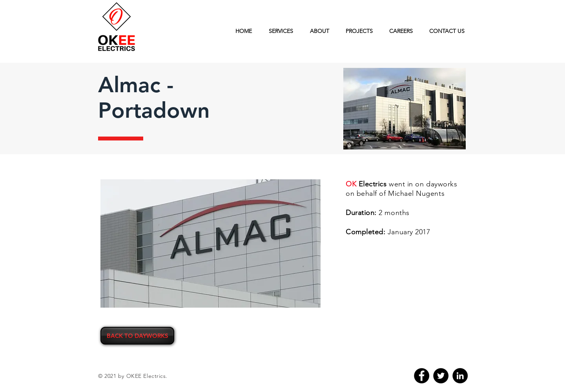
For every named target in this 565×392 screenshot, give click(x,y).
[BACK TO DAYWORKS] (137, 336)
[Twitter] (441, 376)
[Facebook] (422, 376)
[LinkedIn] (460, 376)
